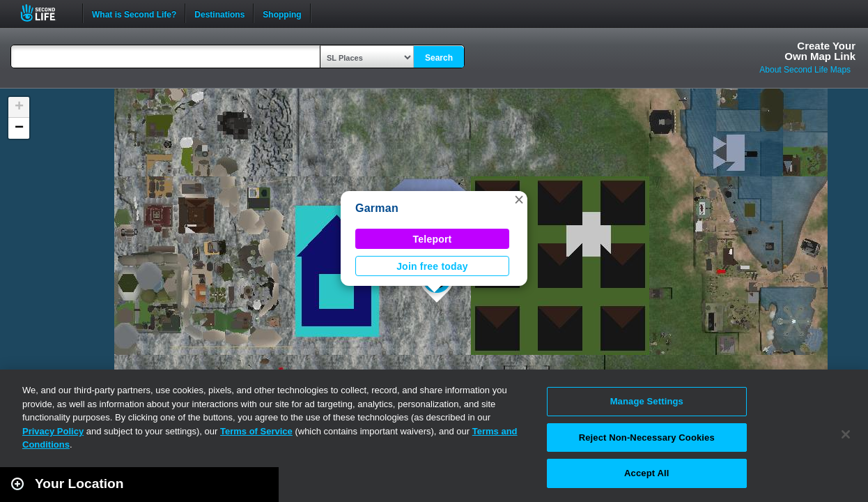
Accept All (646, 473)
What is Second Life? (134, 13)
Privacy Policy (53, 431)
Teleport (433, 239)
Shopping (282, 13)
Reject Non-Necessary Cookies (647, 438)
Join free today (432, 266)
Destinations (219, 13)
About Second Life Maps (805, 70)
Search (439, 58)
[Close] (846, 434)
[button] (519, 199)
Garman (377, 208)
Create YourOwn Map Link (820, 51)
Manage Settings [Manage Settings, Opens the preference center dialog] (647, 401)
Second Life (46, 13)
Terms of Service (256, 431)
